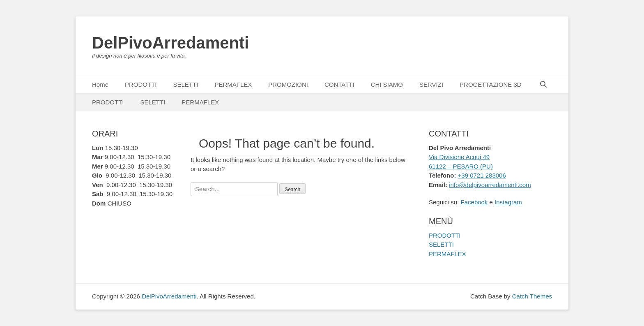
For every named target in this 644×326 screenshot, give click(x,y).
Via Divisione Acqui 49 (459, 157)
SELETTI (186, 84)
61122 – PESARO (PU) (461, 166)
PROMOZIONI (288, 84)
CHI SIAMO (387, 84)
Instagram (508, 202)
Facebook (474, 202)
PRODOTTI (141, 84)
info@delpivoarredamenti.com (490, 185)
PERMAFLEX (233, 84)
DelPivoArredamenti (170, 43)
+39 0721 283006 (482, 175)
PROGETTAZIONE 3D (491, 84)
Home (100, 84)
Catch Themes (532, 296)
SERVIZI (431, 84)
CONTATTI (339, 84)
